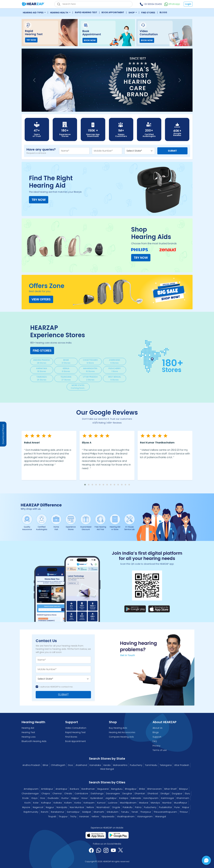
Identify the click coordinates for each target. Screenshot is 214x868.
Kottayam (89, 803)
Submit (172, 151)
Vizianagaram (145, 816)
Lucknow (113, 803)
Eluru (187, 794)
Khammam (183, 798)
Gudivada (53, 798)
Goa (70, 765)
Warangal (161, 816)
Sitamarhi (99, 812)
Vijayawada (108, 816)
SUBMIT (63, 695)
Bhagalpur (131, 789)
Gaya (34, 798)
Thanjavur (146, 812)
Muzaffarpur (181, 803)
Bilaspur (183, 789)
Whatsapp (172, 4)
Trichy (73, 816)
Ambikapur (47, 789)
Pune (177, 807)
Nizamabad (103, 807)
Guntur (65, 798)
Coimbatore (81, 794)
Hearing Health (59, 13)
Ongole (116, 807)
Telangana (166, 765)
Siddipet (87, 812)
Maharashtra (120, 765)
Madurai (144, 803)
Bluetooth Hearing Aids (34, 741)
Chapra (46, 794)
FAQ (155, 741)
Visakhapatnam (126, 816)
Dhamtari (140, 794)
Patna (138, 807)
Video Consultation (76, 728)
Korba (78, 803)
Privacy (156, 746)
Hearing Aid (28, 728)
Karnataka (95, 765)
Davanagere (113, 794)
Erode (26, 798)
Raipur (186, 807)
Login (188, 4)
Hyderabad (96, 798)
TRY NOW (39, 200)
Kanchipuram (151, 798)
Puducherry (136, 765)
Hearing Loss (29, 737)
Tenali (135, 812)
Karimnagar (168, 798)
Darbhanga (97, 794)
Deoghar (127, 794)
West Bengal (107, 769)
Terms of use (160, 750)
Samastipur (73, 812)
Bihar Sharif (170, 789)
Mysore (26, 807)
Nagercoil (38, 807)
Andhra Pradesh (31, 765)
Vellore (95, 816)
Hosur (84, 798)
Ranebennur (58, 812)
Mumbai (167, 803)
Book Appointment (113, 12)
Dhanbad (153, 794)
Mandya (155, 803)
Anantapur (61, 789)
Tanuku (125, 812)
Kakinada (136, 798)
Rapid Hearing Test (86, 12)
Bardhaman (88, 789)
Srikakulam (113, 812)
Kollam (68, 803)
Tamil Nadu (151, 765)
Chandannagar (30, 794)
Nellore (90, 807)
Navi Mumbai (77, 807)
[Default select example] (63, 679)
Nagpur (50, 807)
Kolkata (58, 803)
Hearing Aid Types (33, 13)
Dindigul (165, 794)
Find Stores (148, 13)
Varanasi (84, 816)
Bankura (74, 789)
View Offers (41, 299)
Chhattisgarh (58, 765)
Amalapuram (31, 789)
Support (157, 737)
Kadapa (124, 798)
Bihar (45, 765)
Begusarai (103, 789)
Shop (132, 13)
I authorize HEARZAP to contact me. (56, 687)
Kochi (27, 803)
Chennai (57, 794)
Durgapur (177, 794)
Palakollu (128, 807)
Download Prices (3, 434)
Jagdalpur (111, 798)
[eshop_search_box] (93, 4)
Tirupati (52, 816)
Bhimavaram (155, 789)
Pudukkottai (165, 807)
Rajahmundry (31, 812)
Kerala (107, 765)
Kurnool (101, 803)
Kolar (36, 803)
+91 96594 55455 (151, 4)
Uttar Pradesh (182, 765)
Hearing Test (28, 732)
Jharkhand (81, 765)
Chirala (68, 794)
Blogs (163, 12)
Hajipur (75, 798)
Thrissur (184, 812)
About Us (157, 728)
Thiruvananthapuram (165, 812)
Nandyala (62, 807)
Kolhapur (46, 803)
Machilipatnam (128, 803)
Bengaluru (117, 789)
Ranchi (45, 812)
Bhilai (142, 789)
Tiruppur (63, 816)
